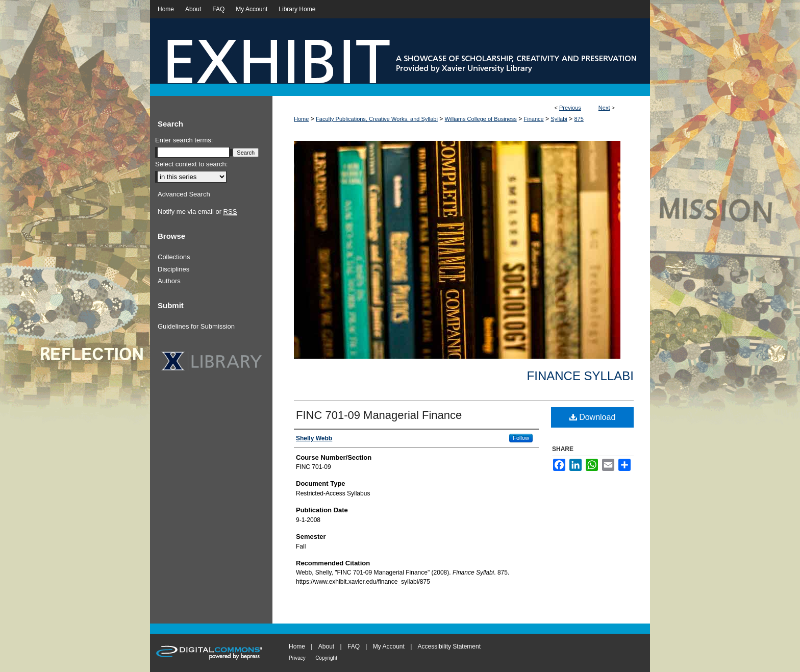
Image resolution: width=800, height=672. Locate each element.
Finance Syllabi (580, 376)
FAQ (354, 646)
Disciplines (173, 269)
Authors (169, 281)
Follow (521, 438)
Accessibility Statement (449, 646)
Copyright (326, 658)
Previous (570, 108)
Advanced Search (184, 194)
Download (593, 417)
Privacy (297, 658)
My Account (389, 646)
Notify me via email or (197, 212)
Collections (174, 257)
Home (301, 119)
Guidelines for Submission (196, 326)
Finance (534, 119)
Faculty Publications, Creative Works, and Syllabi (377, 119)
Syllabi (559, 119)
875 (579, 119)
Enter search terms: (184, 140)
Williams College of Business (481, 119)
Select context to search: (191, 164)
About (326, 646)
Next (604, 108)
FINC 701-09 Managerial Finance (379, 415)
